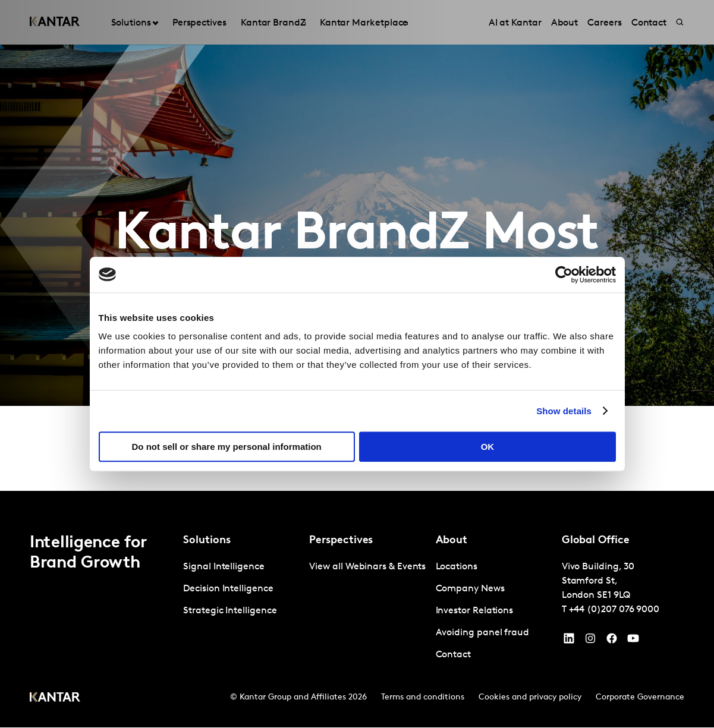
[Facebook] (612, 642)
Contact (453, 655)
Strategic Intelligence (230, 612)
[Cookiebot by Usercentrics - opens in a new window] (564, 275)
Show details (564, 411)
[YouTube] (569, 642)
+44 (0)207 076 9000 (614, 610)
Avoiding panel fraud (482, 634)
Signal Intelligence (224, 568)
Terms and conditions (423, 698)
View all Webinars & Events (367, 568)
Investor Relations (475, 612)
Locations (457, 568)
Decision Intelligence (228, 590)
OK (488, 447)
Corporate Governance (640, 698)
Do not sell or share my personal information (227, 447)
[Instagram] (590, 642)
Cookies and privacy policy (530, 698)
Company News (470, 590)
